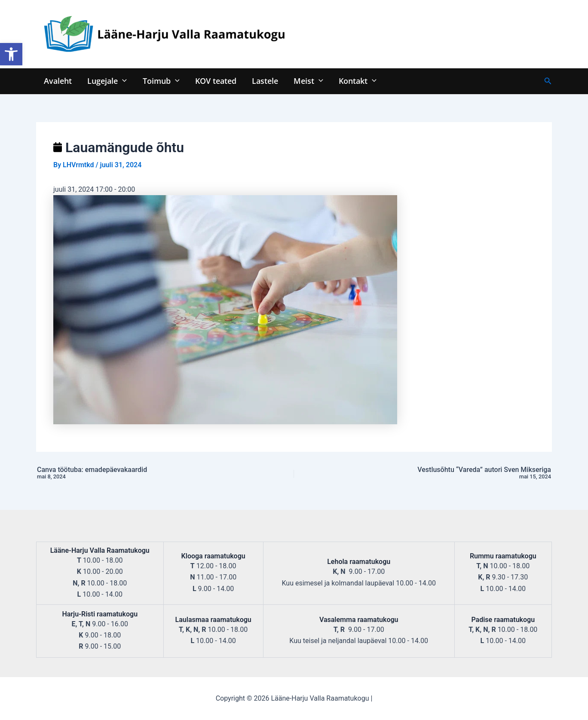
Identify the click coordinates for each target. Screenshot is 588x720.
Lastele (265, 81)
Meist (308, 81)
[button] (11, 54)
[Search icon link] (548, 81)
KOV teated (215, 81)
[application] (122, 81)
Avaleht (58, 81)
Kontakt (357, 81)
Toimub (161, 81)
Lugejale (107, 81)
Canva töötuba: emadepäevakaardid (136, 473)
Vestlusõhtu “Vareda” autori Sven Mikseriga (452, 473)
